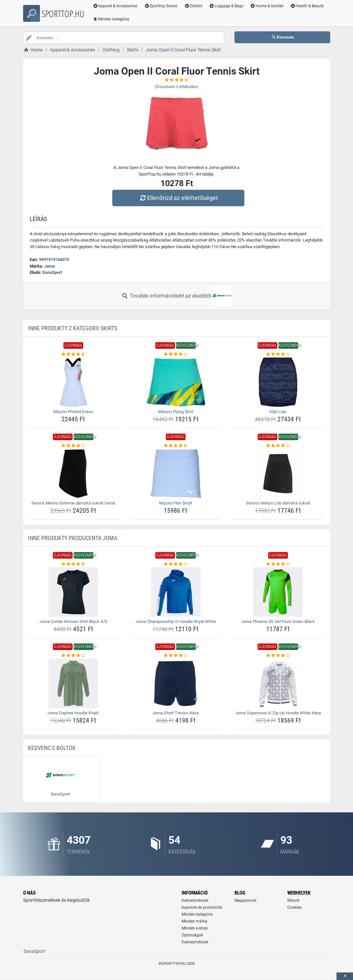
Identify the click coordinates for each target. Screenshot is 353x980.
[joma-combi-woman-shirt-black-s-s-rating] (73, 564)
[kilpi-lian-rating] (278, 354)
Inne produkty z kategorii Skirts (73, 328)
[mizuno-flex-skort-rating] (176, 446)
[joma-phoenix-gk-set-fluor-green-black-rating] (278, 564)
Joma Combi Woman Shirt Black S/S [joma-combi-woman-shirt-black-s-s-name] (73, 621)
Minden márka (194, 921)
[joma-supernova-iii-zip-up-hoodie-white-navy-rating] (278, 656)
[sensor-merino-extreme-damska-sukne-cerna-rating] (73, 446)
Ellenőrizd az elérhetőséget (178, 198)
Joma (50, 266)
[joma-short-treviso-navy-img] (176, 683)
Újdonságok (192, 935)
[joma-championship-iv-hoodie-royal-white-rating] (176, 564)
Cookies (294, 907)
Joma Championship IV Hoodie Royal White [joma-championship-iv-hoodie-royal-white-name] (176, 621)
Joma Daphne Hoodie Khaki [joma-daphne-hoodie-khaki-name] (73, 713)
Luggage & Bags (227, 6)
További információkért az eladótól (176, 296)
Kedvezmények (195, 942)
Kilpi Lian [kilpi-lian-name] (278, 412)
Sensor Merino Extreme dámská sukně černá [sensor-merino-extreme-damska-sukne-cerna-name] (73, 503)
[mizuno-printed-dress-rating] (73, 354)
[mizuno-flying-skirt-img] (176, 382)
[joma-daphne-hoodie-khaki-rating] (73, 656)
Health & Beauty (307, 6)
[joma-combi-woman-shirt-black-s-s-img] (73, 592)
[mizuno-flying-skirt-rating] (176, 354)
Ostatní (194, 6)
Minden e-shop (195, 928)
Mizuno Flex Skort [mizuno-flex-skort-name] (176, 503)
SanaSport (52, 272)
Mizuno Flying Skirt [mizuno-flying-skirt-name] (176, 412)
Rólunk (293, 900)
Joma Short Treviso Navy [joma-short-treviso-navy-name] (176, 713)
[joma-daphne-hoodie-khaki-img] (73, 683)
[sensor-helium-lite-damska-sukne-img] (278, 474)
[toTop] (345, 976)
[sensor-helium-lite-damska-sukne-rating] (278, 446)
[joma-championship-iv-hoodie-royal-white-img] (176, 592)
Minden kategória (111, 19)
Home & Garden (267, 6)
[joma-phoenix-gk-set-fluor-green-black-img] (278, 592)
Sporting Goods (161, 6)
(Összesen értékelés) (177, 87)
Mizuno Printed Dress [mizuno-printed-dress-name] (73, 412)
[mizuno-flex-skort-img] (176, 474)
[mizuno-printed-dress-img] (73, 382)
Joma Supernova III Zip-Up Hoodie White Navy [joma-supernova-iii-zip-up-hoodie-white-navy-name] (278, 713)
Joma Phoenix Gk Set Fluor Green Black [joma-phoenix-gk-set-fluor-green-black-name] (278, 621)
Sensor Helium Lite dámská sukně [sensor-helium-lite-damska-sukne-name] (278, 503)
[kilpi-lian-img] (278, 382)
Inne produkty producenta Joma (73, 538)
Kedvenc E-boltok (52, 748)
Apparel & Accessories (116, 6)
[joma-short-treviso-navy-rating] (176, 656)
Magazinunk (246, 900)
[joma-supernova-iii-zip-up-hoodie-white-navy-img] (278, 683)
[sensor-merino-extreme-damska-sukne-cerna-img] (73, 474)
